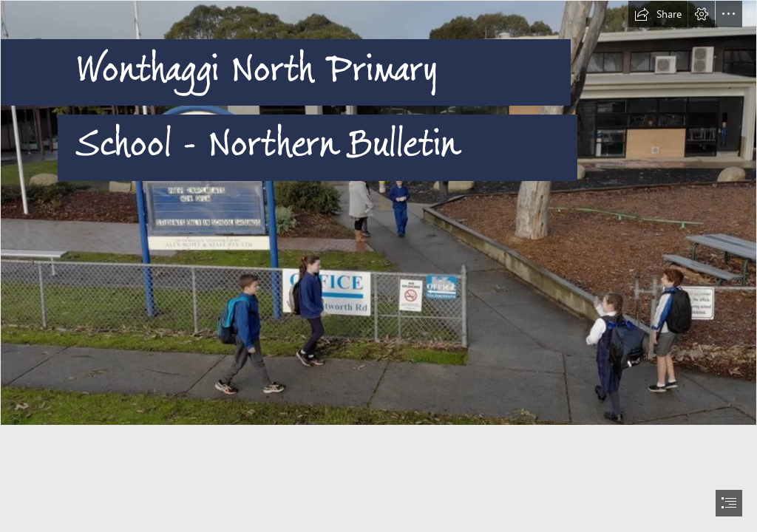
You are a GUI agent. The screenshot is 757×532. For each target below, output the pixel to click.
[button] (658, 14)
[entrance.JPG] (378, 213)
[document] (378, 266)
